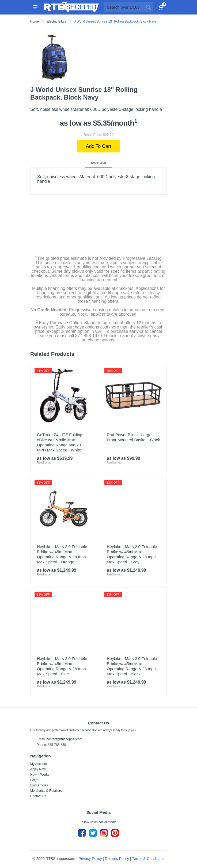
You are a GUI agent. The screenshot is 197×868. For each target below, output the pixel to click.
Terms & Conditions (148, 859)
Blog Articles (39, 785)
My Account (39, 764)
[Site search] (124, 7)
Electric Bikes (56, 21)
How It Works (40, 775)
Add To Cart (99, 146)
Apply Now (38, 769)
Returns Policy (117, 859)
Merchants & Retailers (46, 791)
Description (98, 163)
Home (35, 21)
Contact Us (38, 796)
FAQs (34, 780)
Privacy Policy (90, 859)
